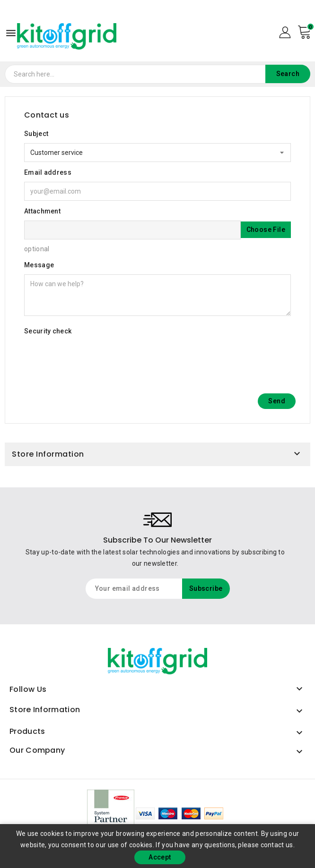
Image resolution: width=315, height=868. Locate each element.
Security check (48, 331)
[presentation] (96, 359)
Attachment (42, 211)
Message (39, 265)
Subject (36, 134)
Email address (48, 172)
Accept (160, 857)
